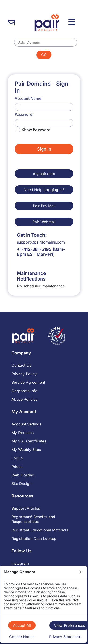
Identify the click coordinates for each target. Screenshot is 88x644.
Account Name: (29, 98)
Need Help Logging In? (44, 190)
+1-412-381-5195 (34, 249)
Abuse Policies (24, 399)
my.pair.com (44, 174)
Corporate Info (25, 391)
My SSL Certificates (29, 441)
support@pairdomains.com (41, 242)
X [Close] (80, 572)
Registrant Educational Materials (40, 530)
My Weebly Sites (26, 450)
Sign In (44, 149)
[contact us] (11, 23)
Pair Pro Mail (44, 206)
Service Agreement (28, 382)
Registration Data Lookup (34, 539)
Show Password (36, 130)
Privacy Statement (65, 637)
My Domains (23, 433)
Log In (17, 458)
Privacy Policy (24, 374)
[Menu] (72, 21)
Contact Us (21, 365)
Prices (17, 467)
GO (44, 55)
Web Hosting (23, 475)
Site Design (21, 484)
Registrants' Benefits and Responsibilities (33, 519)
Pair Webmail (44, 222)
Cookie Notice (22, 637)
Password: (24, 114)
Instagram (20, 563)
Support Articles (26, 508)
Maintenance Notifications (31, 276)
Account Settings (26, 424)
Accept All (22, 625)
